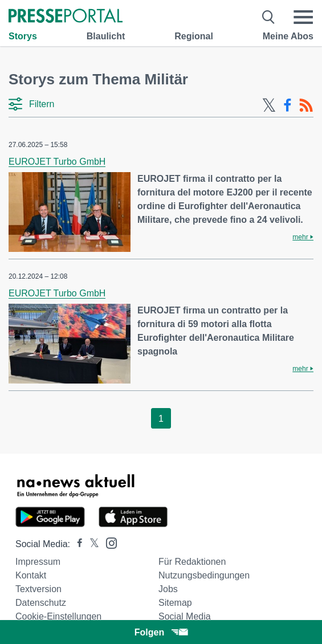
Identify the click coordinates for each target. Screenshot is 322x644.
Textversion (38, 589)
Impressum (38, 562)
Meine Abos (288, 36)
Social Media (185, 616)
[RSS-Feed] (306, 105)
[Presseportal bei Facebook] (76, 544)
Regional (194, 36)
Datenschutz (41, 603)
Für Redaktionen (192, 562)
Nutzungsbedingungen (204, 575)
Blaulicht (106, 36)
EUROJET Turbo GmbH (57, 162)
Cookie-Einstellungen (58, 616)
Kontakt (31, 575)
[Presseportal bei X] (91, 544)
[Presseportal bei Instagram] (108, 542)
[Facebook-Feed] (288, 105)
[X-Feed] (269, 105)
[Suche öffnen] (269, 17)
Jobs (168, 589)
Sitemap (175, 603)
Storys (23, 36)
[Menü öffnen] (303, 17)
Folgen (161, 632)
